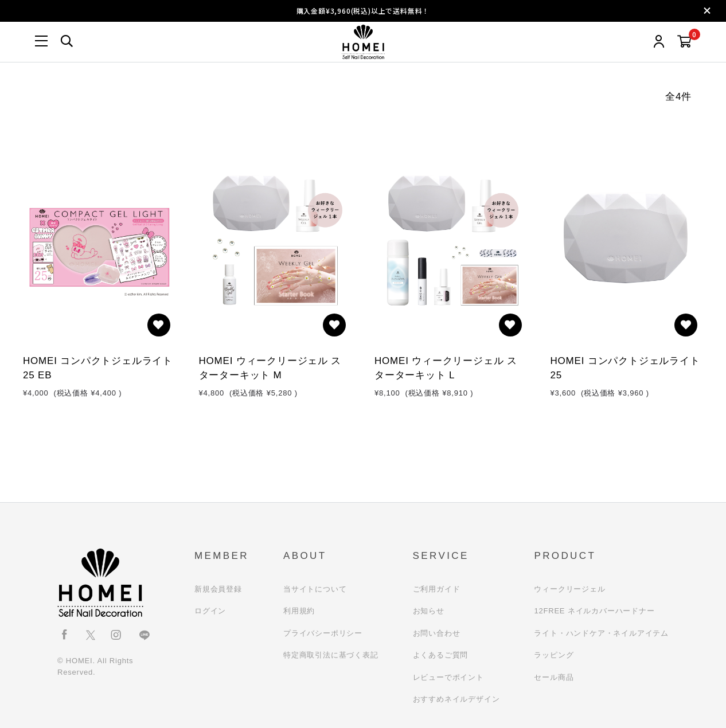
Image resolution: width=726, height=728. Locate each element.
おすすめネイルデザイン (456, 699)
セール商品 (554, 677)
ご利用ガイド (437, 589)
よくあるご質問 (441, 655)
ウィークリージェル (569, 589)
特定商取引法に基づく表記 (331, 655)
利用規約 (299, 611)
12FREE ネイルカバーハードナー (594, 611)
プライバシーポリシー (323, 633)
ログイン (210, 611)
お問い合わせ (437, 633)
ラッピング (554, 655)
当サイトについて (315, 589)
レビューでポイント (448, 677)
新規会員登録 (218, 589)
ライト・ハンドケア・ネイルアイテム (601, 633)
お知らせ (429, 611)
